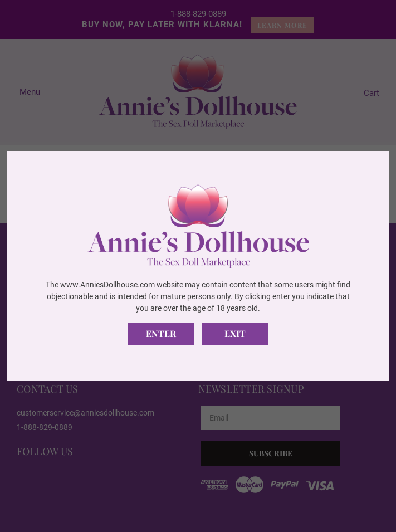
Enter (161, 333)
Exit (235, 333)
